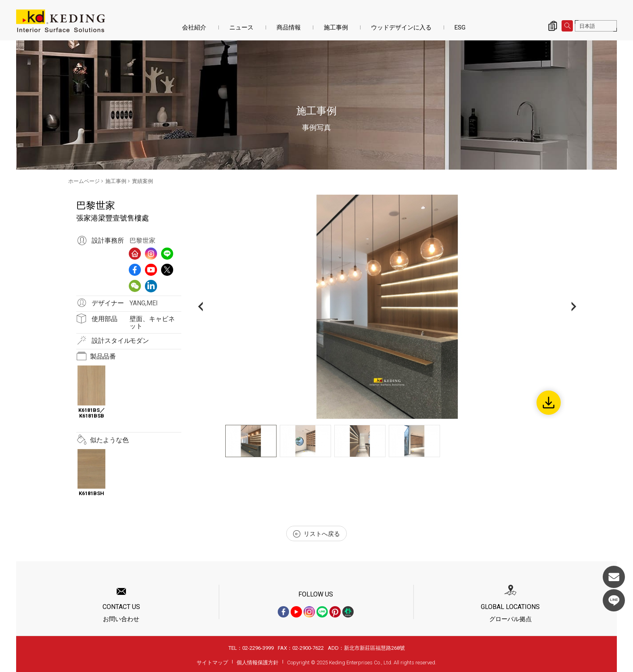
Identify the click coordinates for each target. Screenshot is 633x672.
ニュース (241, 27)
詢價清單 (553, 26)
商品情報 (289, 27)
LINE (614, 600)
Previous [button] (200, 307)
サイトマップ (212, 663)
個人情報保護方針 (258, 663)
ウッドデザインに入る (401, 27)
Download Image (549, 403)
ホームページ (84, 181)
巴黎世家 (143, 240)
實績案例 (143, 181)
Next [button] (574, 307)
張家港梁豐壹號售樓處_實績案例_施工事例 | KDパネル (61, 21)
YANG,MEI (144, 303)
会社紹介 (194, 27)
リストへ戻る (316, 534)
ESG (460, 27)
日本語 (587, 26)
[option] (387, 307)
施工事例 (336, 27)
